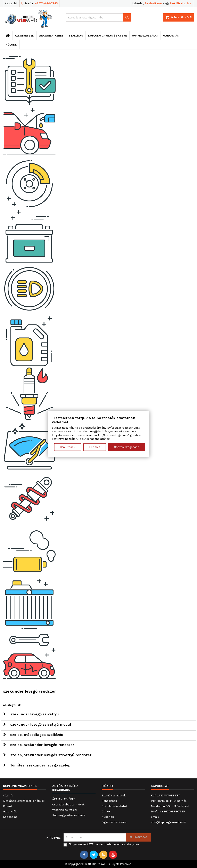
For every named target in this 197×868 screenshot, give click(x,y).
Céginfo (8, 795)
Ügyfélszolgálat (145, 36)
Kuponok (108, 817)
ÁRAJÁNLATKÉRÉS (51, 36)
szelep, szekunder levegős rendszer (39, 745)
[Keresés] (98, 17)
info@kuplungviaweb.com (169, 822)
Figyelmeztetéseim (114, 822)
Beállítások (68, 447)
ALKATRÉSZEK (24, 36)
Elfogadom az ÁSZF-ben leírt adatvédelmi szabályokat (104, 844)
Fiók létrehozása (181, 3)
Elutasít (95, 447)
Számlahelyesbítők (115, 806)
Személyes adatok (114, 795)
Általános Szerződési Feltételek (24, 801)
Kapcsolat (11, 3)
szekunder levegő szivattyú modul (37, 724)
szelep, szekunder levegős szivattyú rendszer (47, 755)
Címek (106, 811)
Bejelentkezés (153, 3)
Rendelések (109, 801)
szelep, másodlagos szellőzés (33, 735)
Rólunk (11, 45)
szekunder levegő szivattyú (31, 714)
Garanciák (171, 36)
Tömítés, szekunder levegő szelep (37, 765)
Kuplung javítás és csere (108, 36)
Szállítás (76, 36)
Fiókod (107, 786)
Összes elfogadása (127, 447)
